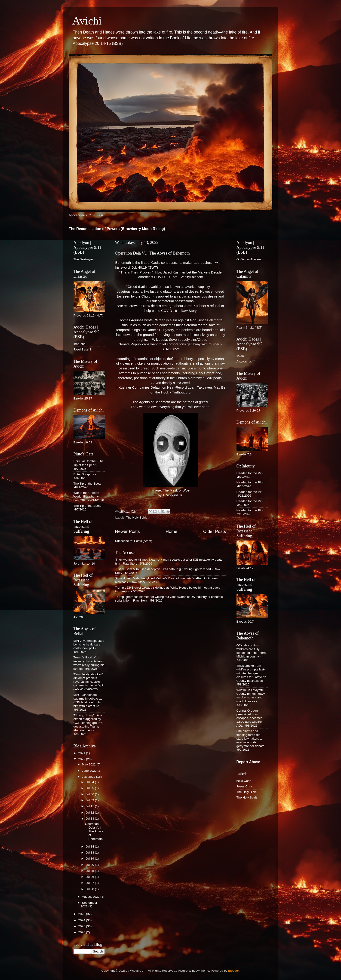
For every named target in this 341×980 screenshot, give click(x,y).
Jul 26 (90, 877)
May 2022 (89, 764)
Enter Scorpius (84, 474)
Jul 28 (90, 889)
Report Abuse (248, 762)
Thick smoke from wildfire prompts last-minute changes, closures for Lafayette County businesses (251, 673)
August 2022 (91, 897)
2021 (82, 753)
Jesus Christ (245, 786)
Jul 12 (90, 813)
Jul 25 (90, 871)
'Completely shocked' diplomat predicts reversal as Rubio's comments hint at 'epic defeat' (89, 682)
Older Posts (215, 531)
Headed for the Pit (249, 473)
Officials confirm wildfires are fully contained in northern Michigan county (251, 651)
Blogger (233, 971)
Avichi (87, 21)
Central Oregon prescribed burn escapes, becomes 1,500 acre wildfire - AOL (250, 718)
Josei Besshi (82, 349)
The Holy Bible (247, 792)
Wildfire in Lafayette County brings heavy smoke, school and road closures (251, 696)
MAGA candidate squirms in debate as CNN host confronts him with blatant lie (88, 700)
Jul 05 (90, 788)
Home (172, 531)
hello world (244, 781)
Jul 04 (90, 782)
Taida (240, 356)
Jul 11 (90, 806)
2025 (82, 926)
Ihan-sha (80, 344)
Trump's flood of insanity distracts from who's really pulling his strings (89, 663)
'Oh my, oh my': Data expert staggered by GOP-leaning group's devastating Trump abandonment (88, 723)
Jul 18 (90, 853)
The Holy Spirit (137, 518)
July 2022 (89, 777)
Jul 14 (90, 846)
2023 (82, 914)
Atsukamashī (246, 361)
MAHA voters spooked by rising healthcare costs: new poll (89, 644)
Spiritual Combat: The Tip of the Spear (89, 463)
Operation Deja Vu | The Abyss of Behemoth (153, 253)
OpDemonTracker (249, 259)
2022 (82, 759)
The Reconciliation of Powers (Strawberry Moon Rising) (117, 229)
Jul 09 (90, 800)
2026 (82, 932)
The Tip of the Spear (88, 484)
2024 (82, 920)
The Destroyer (83, 259)
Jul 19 (90, 859)
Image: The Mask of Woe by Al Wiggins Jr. (171, 455)
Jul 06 (90, 794)
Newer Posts (127, 531)
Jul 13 (90, 819)
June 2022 (90, 771)
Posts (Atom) (143, 541)
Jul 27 (90, 883)
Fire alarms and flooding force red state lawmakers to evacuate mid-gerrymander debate (251, 738)
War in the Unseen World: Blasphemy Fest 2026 (86, 496)
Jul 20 (90, 865)
